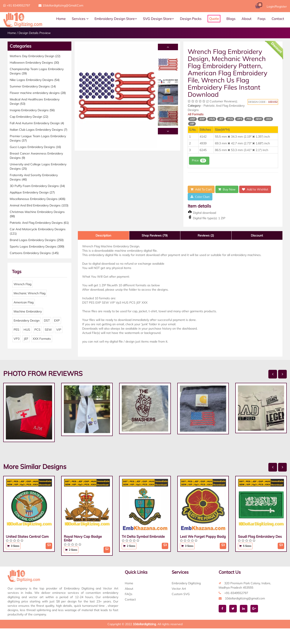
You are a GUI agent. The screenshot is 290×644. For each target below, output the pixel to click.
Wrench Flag (22, 284)
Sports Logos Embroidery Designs (37, 246)
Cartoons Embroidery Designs (34, 253)
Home (61, 19)
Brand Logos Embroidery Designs (37, 240)
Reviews (206, 235)
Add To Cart (201, 189)
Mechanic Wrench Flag (30, 293)
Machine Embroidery (28, 311)
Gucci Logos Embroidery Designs (35, 147)
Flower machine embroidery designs (38, 93)
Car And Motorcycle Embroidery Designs (38, 231)
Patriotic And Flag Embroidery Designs (39, 223)
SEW (48, 330)
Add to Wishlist (255, 189)
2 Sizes (71, 550)
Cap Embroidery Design (29, 117)
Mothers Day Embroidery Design (35, 56)
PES (16, 330)
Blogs (231, 19)
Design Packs (191, 19)
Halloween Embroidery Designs (34, 63)
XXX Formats (42, 339)
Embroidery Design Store (116, 19)
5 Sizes (245, 546)
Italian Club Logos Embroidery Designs (38, 130)
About (247, 19)
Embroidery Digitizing (186, 583)
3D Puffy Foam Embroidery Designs (37, 186)
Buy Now (227, 189)
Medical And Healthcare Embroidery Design (35, 101)
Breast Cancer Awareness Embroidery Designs (36, 156)
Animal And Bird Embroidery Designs (39, 205)
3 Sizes (13, 546)
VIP (59, 330)
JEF (26, 339)
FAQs (129, 594)
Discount (257, 235)
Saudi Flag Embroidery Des (260, 536)
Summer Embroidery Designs (33, 86)
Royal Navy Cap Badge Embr (83, 538)
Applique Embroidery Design (32, 192)
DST (47, 320)
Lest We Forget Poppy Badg (203, 536)
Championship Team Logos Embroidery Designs (37, 71)
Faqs (262, 19)
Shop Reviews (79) (155, 235)
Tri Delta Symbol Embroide (143, 536)
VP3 (17, 339)
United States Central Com (27, 536)
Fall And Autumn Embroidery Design (37, 123)
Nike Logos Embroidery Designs (35, 80)
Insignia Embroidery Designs (32, 110)
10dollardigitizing (144, 624)
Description (103, 235)
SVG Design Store (158, 19)
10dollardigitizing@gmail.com (61, 5)
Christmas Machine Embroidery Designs (37, 214)
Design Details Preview (35, 33)
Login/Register (277, 6)
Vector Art (179, 589)
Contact (278, 19)
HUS (27, 330)
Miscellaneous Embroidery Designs (38, 199)
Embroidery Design (27, 320)
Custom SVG (181, 594)
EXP (57, 320)
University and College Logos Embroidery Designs (38, 166)
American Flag (24, 302)
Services (80, 19)
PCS (37, 330)
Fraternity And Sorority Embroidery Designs (34, 177)
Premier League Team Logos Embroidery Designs (38, 138)
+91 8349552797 (17, 5)
